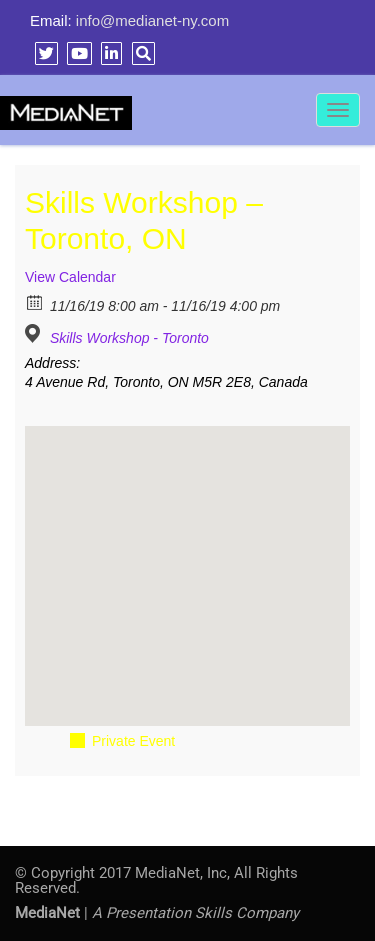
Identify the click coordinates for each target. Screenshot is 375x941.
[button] (188, 557)
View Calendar (70, 277)
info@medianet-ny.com (152, 20)
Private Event (133, 741)
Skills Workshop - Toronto (129, 338)
